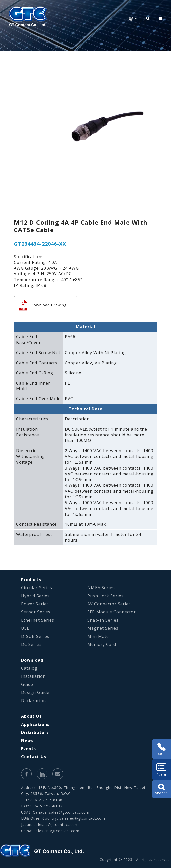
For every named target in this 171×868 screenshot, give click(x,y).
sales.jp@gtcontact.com (56, 825)
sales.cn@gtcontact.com (56, 831)
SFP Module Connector (112, 612)
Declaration (33, 701)
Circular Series (37, 588)
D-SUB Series (35, 636)
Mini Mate (98, 636)
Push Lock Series (106, 596)
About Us (31, 716)
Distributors (35, 732)
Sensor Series (36, 612)
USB (25, 628)
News (27, 740)
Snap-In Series (103, 620)
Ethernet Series (38, 620)
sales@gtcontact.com (69, 812)
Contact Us (34, 757)
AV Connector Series (109, 604)
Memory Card (102, 644)
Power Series (35, 604)
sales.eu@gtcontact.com (82, 818)
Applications (35, 724)
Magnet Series (103, 628)
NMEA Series (101, 588)
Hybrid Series (35, 596)
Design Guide (35, 692)
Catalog (29, 668)
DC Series (31, 644)
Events (29, 749)
